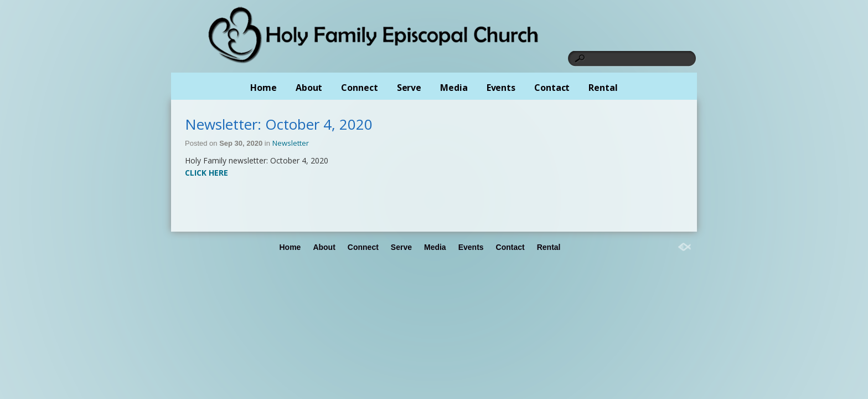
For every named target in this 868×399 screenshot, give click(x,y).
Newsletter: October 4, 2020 (279, 124)
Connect (359, 88)
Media (454, 88)
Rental (603, 88)
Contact (552, 88)
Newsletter (291, 143)
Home (263, 88)
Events (501, 88)
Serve (409, 88)
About (309, 88)
